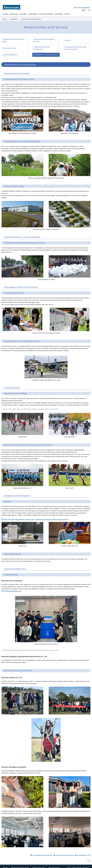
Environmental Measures (65, 855)
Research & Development (46, 14)
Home (4, 19)
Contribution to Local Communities (46, 55)
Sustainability (23, 14)
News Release (59, 14)
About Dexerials (14, 14)
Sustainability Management (42, 855)
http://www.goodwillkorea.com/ (12, 591)
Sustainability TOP (84, 855)
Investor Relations (33, 14)
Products (5, 14)
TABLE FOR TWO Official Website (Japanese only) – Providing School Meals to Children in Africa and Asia (35, 519)
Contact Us (67, 14)
